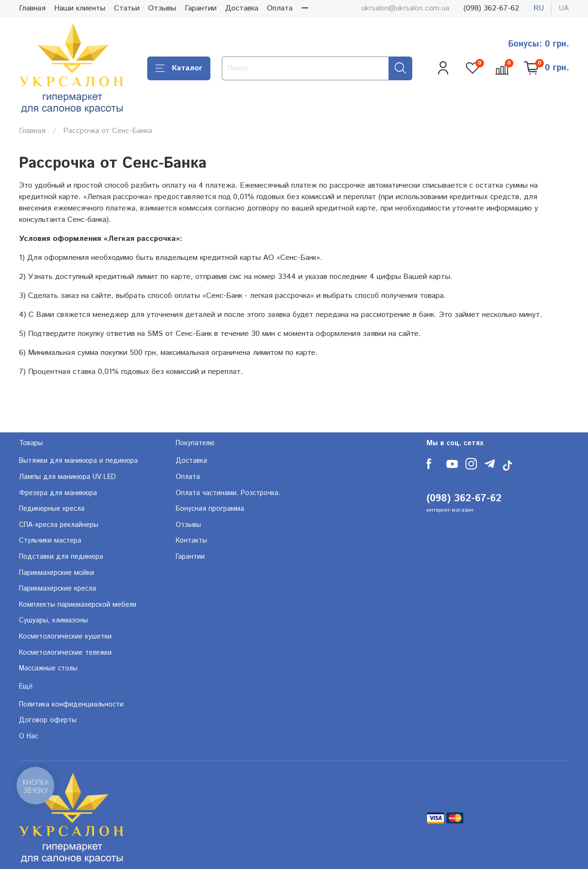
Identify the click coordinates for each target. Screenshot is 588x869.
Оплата (280, 8)
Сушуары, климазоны (53, 621)
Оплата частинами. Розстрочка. (228, 493)
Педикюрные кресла (52, 509)
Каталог (179, 68)
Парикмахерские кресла (57, 589)
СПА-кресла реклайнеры (59, 525)
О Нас (28, 736)
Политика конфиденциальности (71, 705)
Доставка (242, 8)
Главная (32, 8)
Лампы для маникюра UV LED (67, 477)
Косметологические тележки (65, 653)
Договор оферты (48, 720)
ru (539, 8)
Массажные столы (48, 668)
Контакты (191, 541)
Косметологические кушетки (65, 637)
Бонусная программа (210, 509)
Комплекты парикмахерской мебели (78, 605)
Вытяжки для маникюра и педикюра (78, 461)
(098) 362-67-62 (491, 8)
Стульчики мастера (50, 541)
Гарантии (201, 8)
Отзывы (162, 8)
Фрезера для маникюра (58, 493)
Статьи (127, 8)
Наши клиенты (80, 8)
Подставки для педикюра (61, 557)
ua (564, 8)
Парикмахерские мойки (57, 573)
